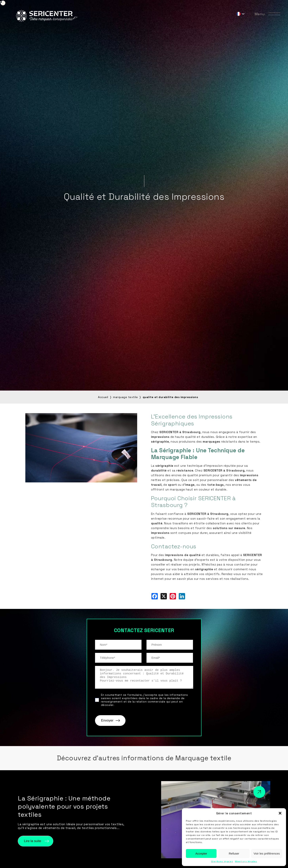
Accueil (103, 397)
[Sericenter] (47, 21)
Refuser (234, 853)
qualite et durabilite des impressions (170, 397)
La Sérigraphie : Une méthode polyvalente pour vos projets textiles (64, 806)
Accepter (201, 853)
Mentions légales (222, 861)
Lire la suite (33, 841)
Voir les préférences (267, 853)
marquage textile (125, 397)
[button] (280, 813)
